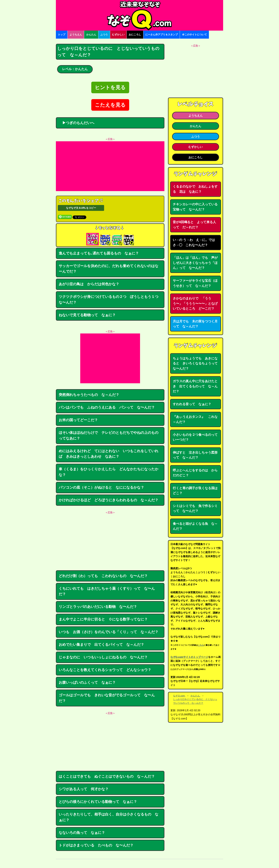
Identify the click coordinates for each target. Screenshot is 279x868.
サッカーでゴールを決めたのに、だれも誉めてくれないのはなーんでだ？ (109, 269)
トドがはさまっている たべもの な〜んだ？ (98, 845)
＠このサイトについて (194, 35)
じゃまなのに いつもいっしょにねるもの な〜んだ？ (103, 657)
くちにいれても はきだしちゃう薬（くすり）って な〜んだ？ (107, 591)
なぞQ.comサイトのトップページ (189, 657)
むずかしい (118, 35)
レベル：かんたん (75, 69)
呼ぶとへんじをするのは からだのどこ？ (195, 473)
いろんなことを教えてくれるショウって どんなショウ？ (105, 670)
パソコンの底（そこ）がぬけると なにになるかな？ (101, 487)
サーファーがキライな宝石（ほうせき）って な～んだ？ (195, 283)
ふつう (104, 35)
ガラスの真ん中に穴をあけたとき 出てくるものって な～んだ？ (195, 386)
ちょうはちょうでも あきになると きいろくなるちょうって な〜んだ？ (197, 363)
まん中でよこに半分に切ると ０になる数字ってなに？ (103, 619)
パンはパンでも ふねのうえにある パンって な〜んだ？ (107, 407)
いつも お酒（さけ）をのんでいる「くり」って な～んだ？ (109, 632)
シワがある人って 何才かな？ (84, 789)
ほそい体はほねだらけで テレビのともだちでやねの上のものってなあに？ (109, 435)
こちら (201, 645)
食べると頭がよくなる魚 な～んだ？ (195, 526)
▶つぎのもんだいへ (77, 123)
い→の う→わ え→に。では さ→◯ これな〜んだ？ (196, 242)
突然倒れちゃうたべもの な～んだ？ (89, 395)
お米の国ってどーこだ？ (78, 420)
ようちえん (76, 35)
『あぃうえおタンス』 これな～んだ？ (195, 419)
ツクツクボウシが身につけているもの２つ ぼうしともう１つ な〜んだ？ (110, 299)
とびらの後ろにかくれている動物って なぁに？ (98, 802)
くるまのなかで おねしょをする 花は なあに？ (195, 189)
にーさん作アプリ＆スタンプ (162, 35)
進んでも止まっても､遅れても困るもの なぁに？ (99, 253)
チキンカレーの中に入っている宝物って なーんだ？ (195, 207)
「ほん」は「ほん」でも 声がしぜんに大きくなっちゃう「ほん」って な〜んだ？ (195, 263)
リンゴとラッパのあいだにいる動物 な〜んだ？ (98, 607)
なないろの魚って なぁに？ (82, 833)
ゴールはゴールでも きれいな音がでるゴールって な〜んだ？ (107, 698)
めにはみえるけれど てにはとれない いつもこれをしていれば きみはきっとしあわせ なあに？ (109, 454)
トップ (62, 35)
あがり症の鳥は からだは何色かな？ (89, 284)
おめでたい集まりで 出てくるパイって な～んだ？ (101, 645)
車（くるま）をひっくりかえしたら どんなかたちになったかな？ (109, 472)
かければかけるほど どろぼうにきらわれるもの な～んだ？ (109, 500)
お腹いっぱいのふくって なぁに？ (87, 682)
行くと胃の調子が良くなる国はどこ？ (195, 491)
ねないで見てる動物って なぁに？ (87, 315)
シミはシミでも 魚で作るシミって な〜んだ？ (195, 508)
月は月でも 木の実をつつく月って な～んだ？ (195, 324)
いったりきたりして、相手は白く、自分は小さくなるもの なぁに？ (109, 817)
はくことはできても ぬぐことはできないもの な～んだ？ (107, 776)
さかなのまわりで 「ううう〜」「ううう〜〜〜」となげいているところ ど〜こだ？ (195, 303)
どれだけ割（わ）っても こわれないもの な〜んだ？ (103, 576)
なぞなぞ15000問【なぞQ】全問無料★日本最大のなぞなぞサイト (139, 15)
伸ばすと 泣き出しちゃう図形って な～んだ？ (195, 455)
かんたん (91, 35)
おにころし (135, 35)
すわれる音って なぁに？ (192, 404)
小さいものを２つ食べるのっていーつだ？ (195, 437)
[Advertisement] (110, 166)
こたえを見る (110, 105)
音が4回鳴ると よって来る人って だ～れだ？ (194, 225)
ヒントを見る (110, 87)
